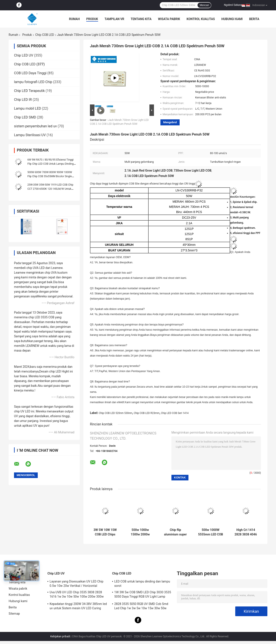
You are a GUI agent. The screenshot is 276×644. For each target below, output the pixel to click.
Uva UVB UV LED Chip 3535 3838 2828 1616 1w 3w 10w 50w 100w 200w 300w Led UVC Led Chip (77, 595)
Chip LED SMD (25, 117)
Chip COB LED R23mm (147, 413)
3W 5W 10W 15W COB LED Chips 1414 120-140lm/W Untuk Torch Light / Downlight (105, 532)
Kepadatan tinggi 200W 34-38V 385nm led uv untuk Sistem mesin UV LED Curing (78, 606)
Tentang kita (141, 19)
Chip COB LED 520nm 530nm (115, 413)
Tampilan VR (114, 19)
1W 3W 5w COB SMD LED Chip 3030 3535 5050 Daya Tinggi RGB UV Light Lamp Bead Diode (143, 595)
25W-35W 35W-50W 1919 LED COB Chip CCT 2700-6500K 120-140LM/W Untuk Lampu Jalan (50, 189)
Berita (254, 19)
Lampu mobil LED (27, 108)
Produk (92, 19)
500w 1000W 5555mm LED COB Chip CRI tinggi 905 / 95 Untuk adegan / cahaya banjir (211, 532)
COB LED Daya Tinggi (30, 73)
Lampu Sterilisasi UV (30, 135)
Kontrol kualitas (201, 19)
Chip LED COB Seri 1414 (175, 413)
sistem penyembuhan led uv (35, 126)
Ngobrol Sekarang (234, 5)
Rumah (74, 19)
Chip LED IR (23, 100)
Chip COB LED (45, 35)
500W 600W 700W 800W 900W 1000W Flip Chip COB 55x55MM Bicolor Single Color (50, 176)
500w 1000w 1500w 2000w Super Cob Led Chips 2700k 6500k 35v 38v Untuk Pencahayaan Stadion (140, 532)
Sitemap (14, 614)
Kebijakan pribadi (60, 636)
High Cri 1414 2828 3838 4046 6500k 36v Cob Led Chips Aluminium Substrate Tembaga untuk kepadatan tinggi (246, 532)
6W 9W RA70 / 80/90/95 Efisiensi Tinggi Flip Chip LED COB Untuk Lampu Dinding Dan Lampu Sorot (50, 164)
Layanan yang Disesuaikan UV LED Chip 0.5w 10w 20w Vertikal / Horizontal (76, 584)
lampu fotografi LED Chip (33, 82)
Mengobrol (170, 122)
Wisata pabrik (169, 19)
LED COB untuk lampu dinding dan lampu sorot (142, 584)
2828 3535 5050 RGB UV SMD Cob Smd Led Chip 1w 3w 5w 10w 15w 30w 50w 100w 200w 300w (141, 607)
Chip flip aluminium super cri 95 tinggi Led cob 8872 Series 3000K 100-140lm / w (175, 532)
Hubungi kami (232, 19)
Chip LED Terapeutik (29, 91)
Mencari (204, 5)
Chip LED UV (24, 55)
